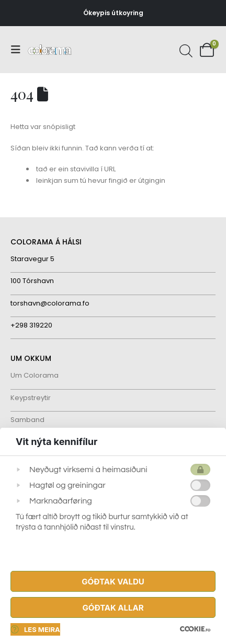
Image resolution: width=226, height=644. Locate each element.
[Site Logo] (50, 50)
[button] (19, 50)
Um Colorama (35, 375)
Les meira (35, 629)
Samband (27, 420)
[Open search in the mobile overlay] (185, 50)
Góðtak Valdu (113, 582)
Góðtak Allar (113, 608)
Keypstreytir (31, 398)
